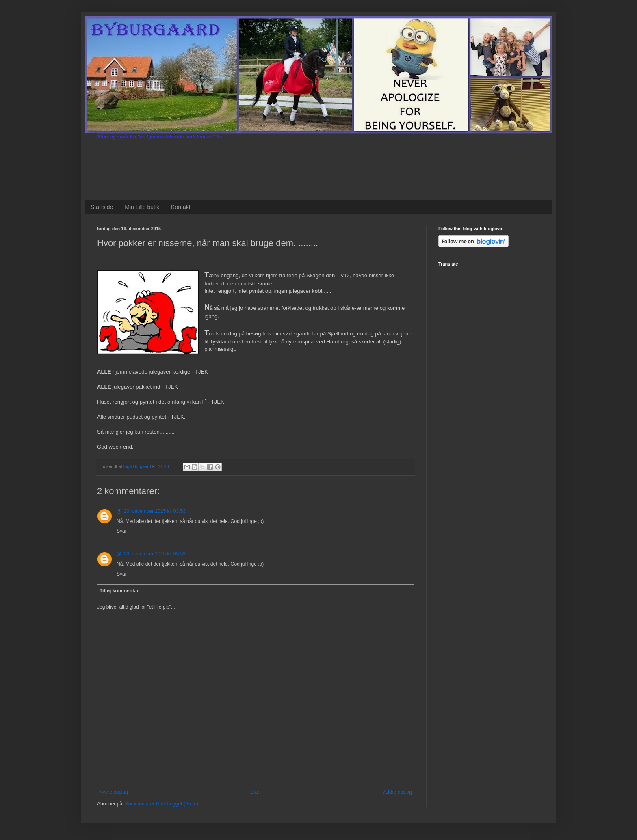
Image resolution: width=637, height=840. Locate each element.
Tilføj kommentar (119, 591)
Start (255, 792)
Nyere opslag (114, 792)
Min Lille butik (142, 207)
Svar (122, 531)
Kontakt (181, 207)
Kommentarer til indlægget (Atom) (162, 804)
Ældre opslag (398, 792)
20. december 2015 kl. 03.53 (155, 511)
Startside (102, 207)
